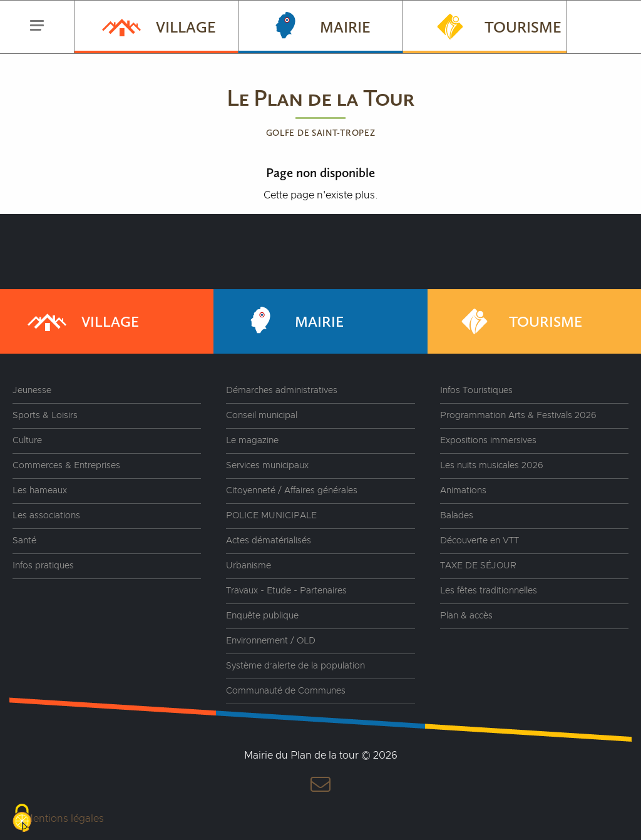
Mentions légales (64, 819)
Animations (463, 491)
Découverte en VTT (479, 541)
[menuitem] (156, 27)
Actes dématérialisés (269, 541)
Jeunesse (32, 391)
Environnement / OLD (271, 641)
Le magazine (252, 441)
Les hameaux (40, 491)
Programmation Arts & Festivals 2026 (518, 416)
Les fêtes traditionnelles (489, 591)
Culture (27, 441)
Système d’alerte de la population (295, 666)
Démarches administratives (282, 391)
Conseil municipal (262, 416)
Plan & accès (466, 616)
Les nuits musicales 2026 (492, 466)
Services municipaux (267, 466)
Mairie (317, 26)
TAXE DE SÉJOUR (478, 566)
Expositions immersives (488, 441)
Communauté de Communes (286, 691)
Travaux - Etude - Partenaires (286, 591)
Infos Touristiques (476, 391)
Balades (457, 516)
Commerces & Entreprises (66, 466)
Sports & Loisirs (45, 416)
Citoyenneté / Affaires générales (292, 491)
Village (158, 26)
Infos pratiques (43, 566)
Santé (24, 541)
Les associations (46, 516)
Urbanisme (249, 566)
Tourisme (495, 26)
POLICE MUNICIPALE (271, 516)
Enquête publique (262, 616)
